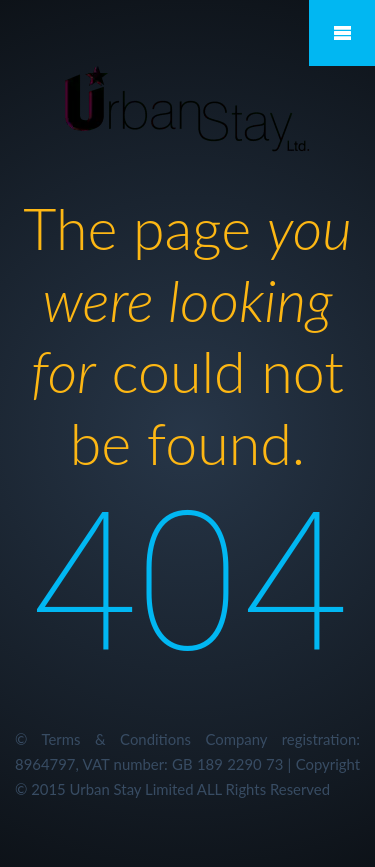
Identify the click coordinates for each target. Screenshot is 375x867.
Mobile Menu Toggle (342, 33)
